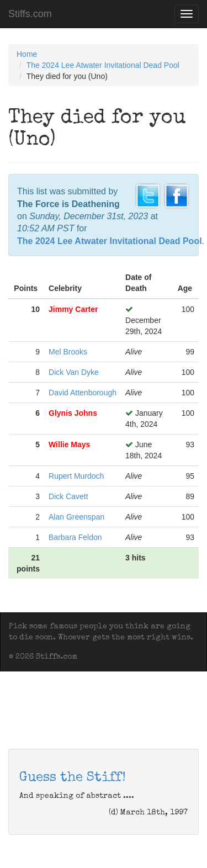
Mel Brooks (68, 352)
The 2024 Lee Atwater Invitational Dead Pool (103, 65)
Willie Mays (69, 444)
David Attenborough (83, 393)
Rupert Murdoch (76, 476)
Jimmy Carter (73, 309)
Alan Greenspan (76, 517)
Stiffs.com (30, 14)
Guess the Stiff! (73, 778)
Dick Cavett (68, 496)
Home (27, 54)
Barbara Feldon (75, 537)
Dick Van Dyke (74, 372)
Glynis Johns (73, 413)
